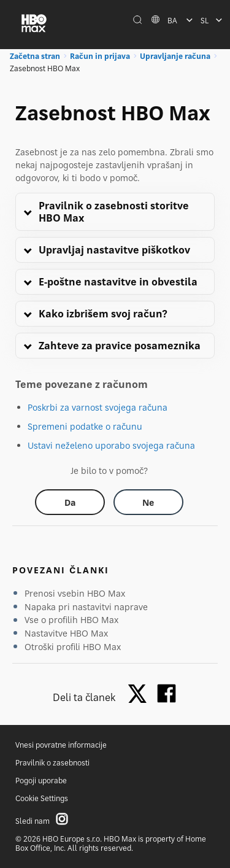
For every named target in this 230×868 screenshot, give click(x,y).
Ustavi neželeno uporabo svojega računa (111, 445)
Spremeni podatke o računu (85, 426)
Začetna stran (35, 56)
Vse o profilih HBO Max (71, 620)
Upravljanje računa (175, 56)
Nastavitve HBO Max (66, 633)
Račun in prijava (100, 56)
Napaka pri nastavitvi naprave (86, 607)
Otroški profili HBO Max (73, 647)
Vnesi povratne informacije (61, 745)
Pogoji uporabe (41, 781)
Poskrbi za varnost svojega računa (98, 407)
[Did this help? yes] (70, 502)
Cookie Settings (42, 798)
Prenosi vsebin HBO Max (75, 593)
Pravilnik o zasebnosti (52, 763)
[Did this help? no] (148, 502)
